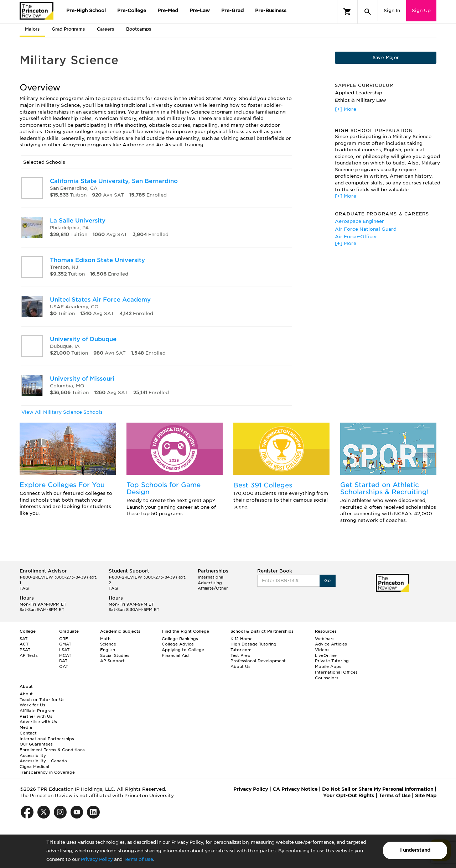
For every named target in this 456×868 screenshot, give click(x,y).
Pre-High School (86, 11)
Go (328, 581)
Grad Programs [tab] (68, 29)
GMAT (65, 644)
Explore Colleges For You (62, 485)
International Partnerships (47, 739)
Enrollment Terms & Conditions (52, 750)
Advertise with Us (38, 722)
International (211, 577)
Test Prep (240, 655)
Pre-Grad (232, 11)
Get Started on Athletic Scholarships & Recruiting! (384, 488)
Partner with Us (36, 716)
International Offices (336, 672)
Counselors (327, 678)
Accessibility (33, 755)
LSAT (64, 650)
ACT (24, 644)
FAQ (24, 588)
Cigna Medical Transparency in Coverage (47, 769)
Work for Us (32, 705)
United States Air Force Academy (100, 300)
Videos (322, 650)
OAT (64, 666)
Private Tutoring (332, 661)
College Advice (178, 644)
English (108, 650)
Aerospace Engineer (359, 221)
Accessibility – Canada (43, 761)
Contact (28, 733)
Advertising (210, 583)
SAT (24, 639)
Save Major (386, 57)
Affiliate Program (38, 711)
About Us (240, 666)
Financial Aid (175, 655)
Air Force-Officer (356, 237)
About (26, 694)
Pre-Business (271, 11)
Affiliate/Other (213, 588)
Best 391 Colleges (263, 485)
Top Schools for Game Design (164, 488)
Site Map (426, 796)
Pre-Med (168, 11)
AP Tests (29, 655)
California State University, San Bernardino (114, 181)
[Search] (368, 12)
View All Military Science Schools (62, 412)
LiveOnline (326, 655)
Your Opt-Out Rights (349, 796)
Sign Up (421, 11)
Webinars (325, 639)
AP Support (112, 661)
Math (105, 639)
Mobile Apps (328, 666)
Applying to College (183, 650)
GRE (64, 639)
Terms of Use (138, 859)
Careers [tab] (105, 29)
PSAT (25, 650)
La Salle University (78, 221)
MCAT (65, 655)
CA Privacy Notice (295, 789)
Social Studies (115, 655)
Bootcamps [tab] (139, 29)
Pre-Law (200, 11)
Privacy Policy (97, 859)
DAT (63, 661)
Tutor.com (241, 650)
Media (26, 727)
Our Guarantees (36, 744)
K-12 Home (242, 639)
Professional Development (258, 661)
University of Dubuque (83, 339)
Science (108, 644)
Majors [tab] (32, 29)
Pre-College (132, 11)
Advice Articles (331, 644)
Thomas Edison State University (97, 260)
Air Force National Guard (366, 229)
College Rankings (180, 639)
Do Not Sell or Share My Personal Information (378, 789)
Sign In (392, 11)
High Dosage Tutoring (253, 644)
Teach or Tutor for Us (42, 700)
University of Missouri (82, 379)
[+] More (346, 109)
